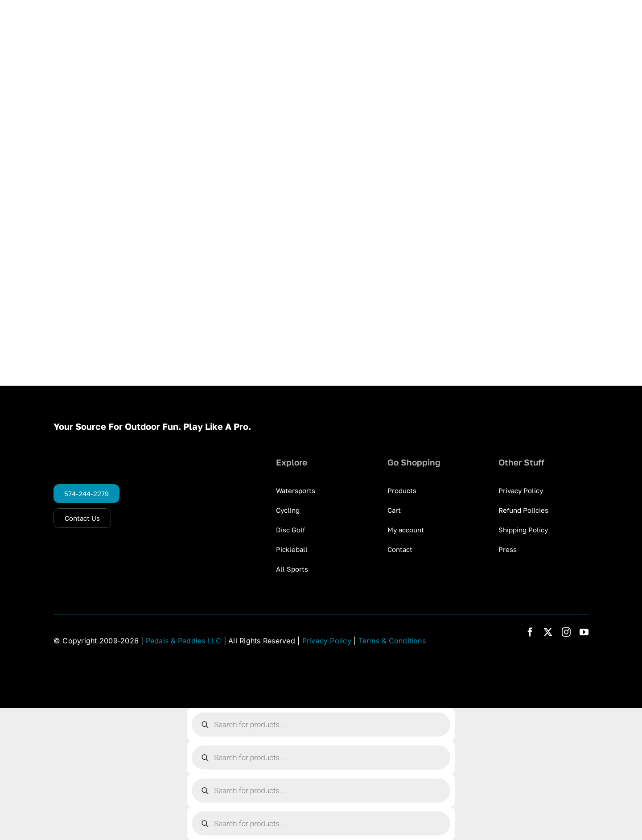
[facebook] (530, 632)
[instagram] (566, 632)
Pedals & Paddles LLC (184, 641)
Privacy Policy (327, 641)
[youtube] (584, 632)
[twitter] (548, 632)
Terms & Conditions (392, 641)
